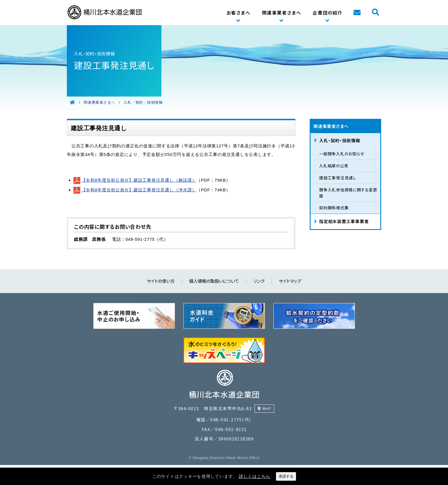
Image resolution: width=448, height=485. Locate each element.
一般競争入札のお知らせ (342, 154)
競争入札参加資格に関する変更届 (348, 193)
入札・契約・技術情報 (340, 140)
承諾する (286, 476)
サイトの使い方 (161, 281)
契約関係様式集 (334, 208)
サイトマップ (290, 281)
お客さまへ (239, 13)
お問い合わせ (357, 13)
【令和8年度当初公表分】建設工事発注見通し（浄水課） (139, 190)
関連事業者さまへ (282, 13)
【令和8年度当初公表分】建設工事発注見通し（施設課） (139, 180)
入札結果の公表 (334, 166)
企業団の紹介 (328, 13)
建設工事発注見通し (338, 178)
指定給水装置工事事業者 (344, 221)
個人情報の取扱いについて (214, 281)
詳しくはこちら (255, 476)
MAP (267, 408)
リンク (259, 281)
